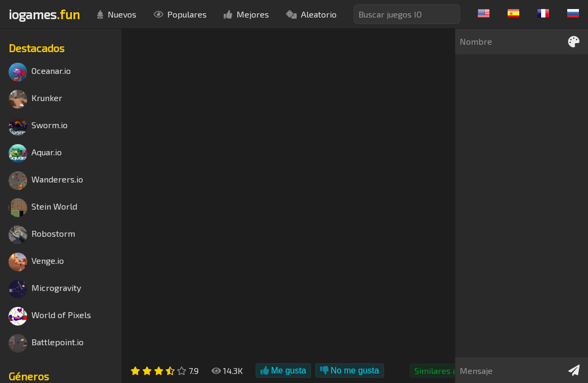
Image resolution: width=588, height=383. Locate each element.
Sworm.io (38, 126)
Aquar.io (35, 153)
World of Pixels (50, 316)
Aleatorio (311, 14)
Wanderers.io (46, 181)
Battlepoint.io (46, 343)
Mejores (246, 14)
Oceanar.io (40, 72)
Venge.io (36, 262)
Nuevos (117, 14)
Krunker (35, 99)
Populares (180, 14)
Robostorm (42, 235)
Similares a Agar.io (450, 370)
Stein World (43, 208)
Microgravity (45, 289)
